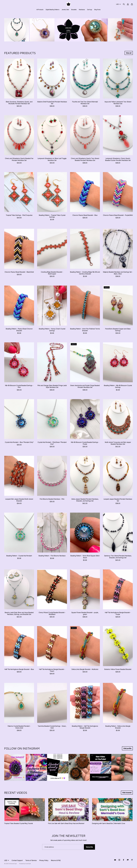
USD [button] (118, 4)
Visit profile (127, 748)
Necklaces (82, 10)
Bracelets (74, 10)
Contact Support (17, 860)
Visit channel (127, 793)
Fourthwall (28, 864)
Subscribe (89, 847)
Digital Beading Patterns (53, 10)
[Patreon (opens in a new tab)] (128, 860)
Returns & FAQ (56, 860)
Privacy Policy (44, 860)
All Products (40, 10)
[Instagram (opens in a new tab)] (119, 860)
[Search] (124, 4)
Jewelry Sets (65, 10)
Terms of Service (31, 860)
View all (129, 53)
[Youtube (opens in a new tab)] (115, 860)
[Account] (128, 4)
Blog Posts (97, 10)
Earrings (90, 10)
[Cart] (132, 4)
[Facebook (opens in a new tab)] (124, 860)
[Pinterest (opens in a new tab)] (132, 860)
